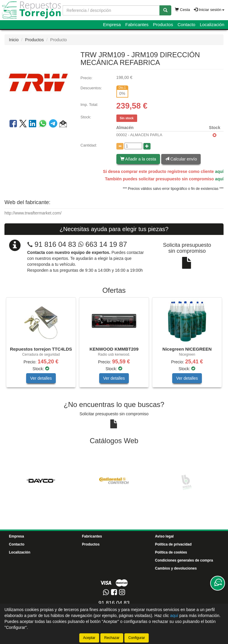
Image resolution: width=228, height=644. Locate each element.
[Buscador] (111, 10)
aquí (219, 171)
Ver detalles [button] (41, 378)
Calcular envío (181, 159)
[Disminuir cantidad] (120, 146)
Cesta (182, 10)
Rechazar (112, 638)
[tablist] (114, 345)
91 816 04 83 (55, 244)
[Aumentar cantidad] (147, 146)
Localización (212, 24)
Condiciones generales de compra (184, 560)
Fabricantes (137, 24)
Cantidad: (89, 145)
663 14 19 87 (103, 244)
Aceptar (89, 638)
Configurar (137, 638)
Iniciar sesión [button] (209, 10)
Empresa (112, 24)
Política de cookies (171, 552)
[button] (63, 125)
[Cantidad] (133, 146)
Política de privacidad (173, 544)
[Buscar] (165, 10)
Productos (163, 24)
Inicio (14, 40)
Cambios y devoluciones (176, 568)
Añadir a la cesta (138, 159)
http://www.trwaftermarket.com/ (33, 213)
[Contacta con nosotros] (218, 583)
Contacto (186, 24)
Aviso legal (164, 536)
